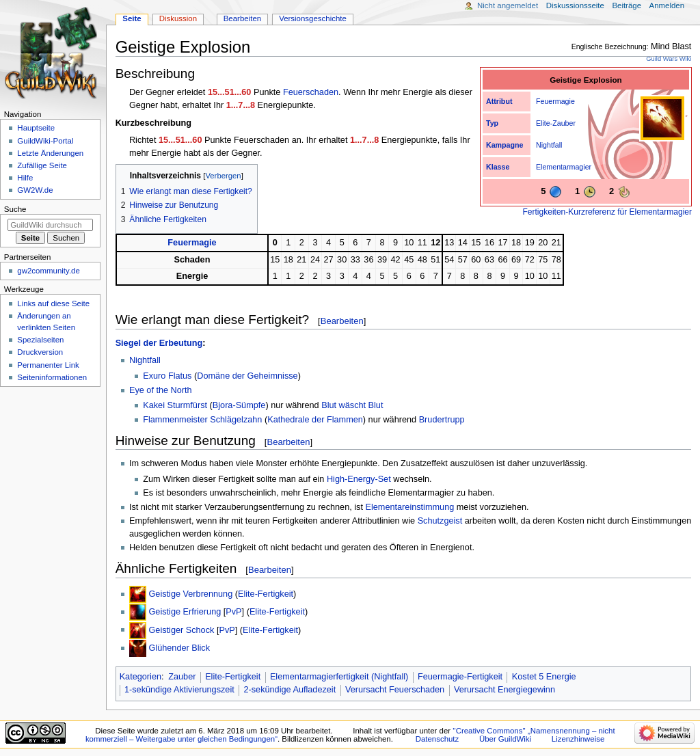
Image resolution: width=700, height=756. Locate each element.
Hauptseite (36, 128)
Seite (132, 18)
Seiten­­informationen (52, 377)
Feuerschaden (311, 92)
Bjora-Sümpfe (239, 405)
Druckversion (40, 352)
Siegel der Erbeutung (159, 343)
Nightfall (549, 145)
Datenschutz (437, 739)
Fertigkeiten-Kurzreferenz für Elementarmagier (607, 212)
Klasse (498, 167)
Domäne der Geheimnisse (247, 376)
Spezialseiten (40, 340)
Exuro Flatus (167, 376)
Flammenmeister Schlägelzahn (202, 420)
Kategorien (140, 677)
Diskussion (178, 18)
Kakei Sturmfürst (175, 405)
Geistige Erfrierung (185, 612)
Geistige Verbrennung (190, 594)
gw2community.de (48, 271)
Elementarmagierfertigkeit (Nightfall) (339, 677)
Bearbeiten (342, 321)
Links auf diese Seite (53, 303)
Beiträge (627, 5)
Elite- (544, 123)
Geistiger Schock (181, 630)
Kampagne (504, 145)
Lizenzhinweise (578, 739)
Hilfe (25, 178)
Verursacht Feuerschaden (395, 690)
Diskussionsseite (575, 5)
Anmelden (667, 5)
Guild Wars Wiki (669, 59)
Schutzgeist (440, 521)
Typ (492, 123)
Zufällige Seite (42, 165)
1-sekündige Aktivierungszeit (179, 690)
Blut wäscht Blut (352, 405)
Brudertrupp (442, 420)
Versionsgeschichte (313, 18)
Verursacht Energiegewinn (504, 690)
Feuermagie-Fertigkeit (460, 677)
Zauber (564, 123)
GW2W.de (35, 190)
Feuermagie (555, 101)
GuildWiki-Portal (45, 141)
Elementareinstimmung (410, 507)
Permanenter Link (48, 365)
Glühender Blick (179, 648)
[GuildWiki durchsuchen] (50, 225)
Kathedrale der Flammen (315, 420)
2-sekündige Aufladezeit (290, 690)
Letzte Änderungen (50, 153)
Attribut (499, 101)
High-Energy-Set (359, 479)
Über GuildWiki (505, 739)
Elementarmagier (564, 167)
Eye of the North (161, 390)
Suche (15, 209)
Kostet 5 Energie (544, 677)
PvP (233, 612)
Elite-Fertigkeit (266, 594)
